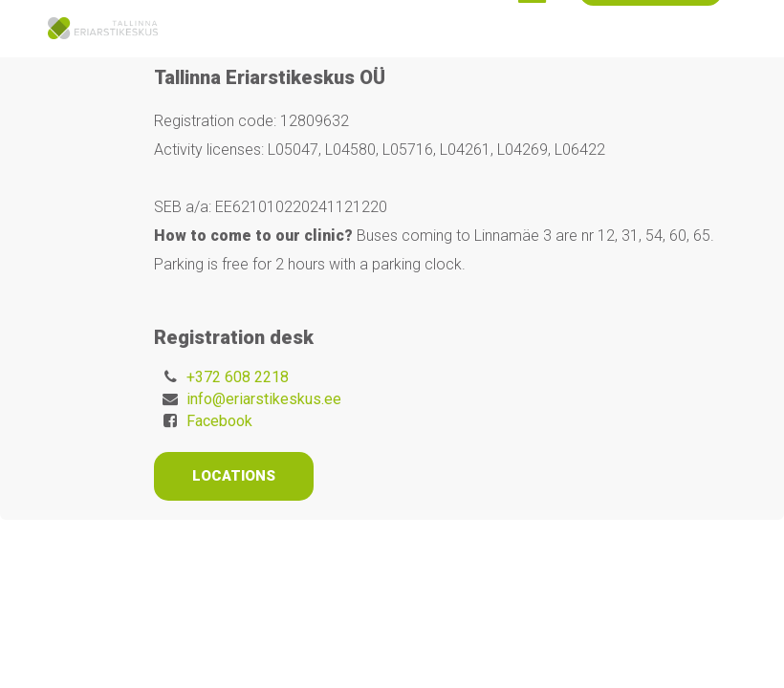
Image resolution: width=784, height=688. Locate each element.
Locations (234, 476)
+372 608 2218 (238, 377)
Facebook (219, 421)
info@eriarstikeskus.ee (264, 399)
